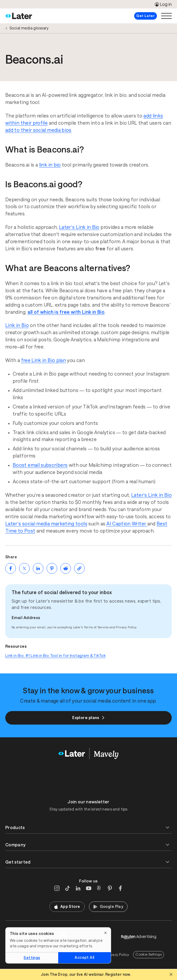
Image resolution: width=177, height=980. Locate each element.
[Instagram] (57, 888)
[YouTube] (89, 888)
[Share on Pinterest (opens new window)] (52, 568)
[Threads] (99, 888)
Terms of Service (96, 627)
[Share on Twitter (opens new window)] (24, 568)
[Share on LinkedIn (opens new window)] (38, 568)
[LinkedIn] (78, 888)
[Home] (19, 16)
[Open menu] (166, 16)
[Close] (106, 933)
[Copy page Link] (79, 568)
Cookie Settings (149, 954)
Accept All (84, 957)
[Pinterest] (110, 888)
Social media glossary (29, 28)
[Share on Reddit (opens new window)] (66, 568)
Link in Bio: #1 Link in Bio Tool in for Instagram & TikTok (55, 655)
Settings (32, 958)
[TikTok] (67, 888)
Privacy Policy (126, 627)
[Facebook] (120, 888)
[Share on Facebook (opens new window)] (11, 568)
